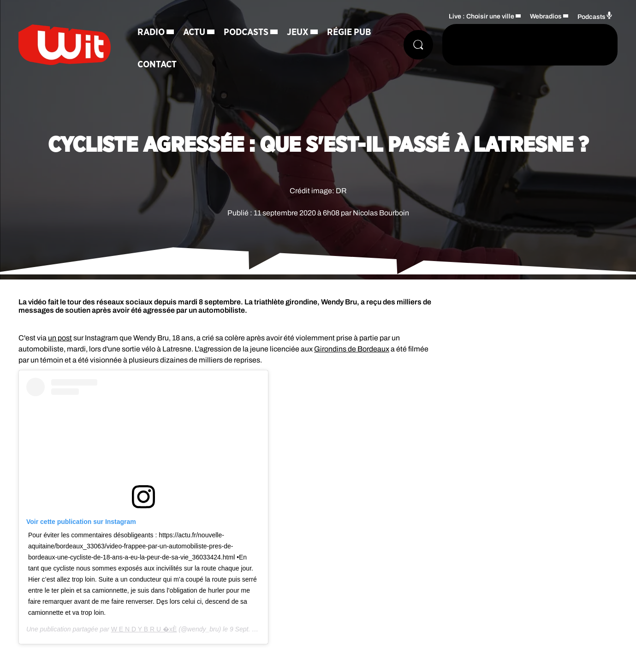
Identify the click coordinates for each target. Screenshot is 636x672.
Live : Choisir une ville (481, 16)
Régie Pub (349, 32)
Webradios (546, 16)
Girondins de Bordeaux (352, 349)
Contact (157, 65)
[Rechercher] (418, 45)
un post (60, 338)
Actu (194, 32)
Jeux (298, 32)
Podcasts (246, 32)
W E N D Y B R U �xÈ (144, 629)
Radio (151, 32)
